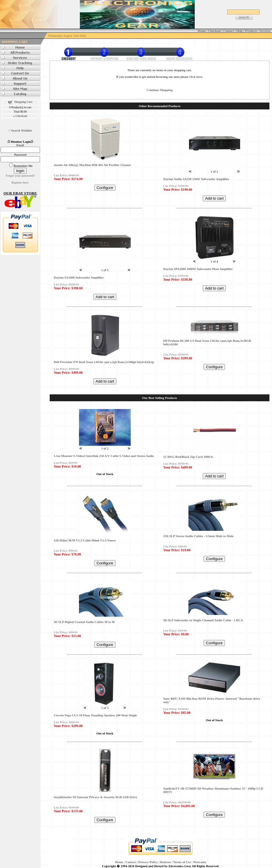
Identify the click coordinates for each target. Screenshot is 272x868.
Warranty (200, 862)
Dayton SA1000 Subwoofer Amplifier (79, 277)
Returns (165, 862)
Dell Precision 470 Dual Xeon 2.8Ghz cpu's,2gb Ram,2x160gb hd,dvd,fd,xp (104, 362)
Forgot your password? (20, 175)
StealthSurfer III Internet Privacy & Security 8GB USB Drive (95, 797)
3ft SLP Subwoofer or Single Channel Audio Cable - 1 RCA (203, 620)
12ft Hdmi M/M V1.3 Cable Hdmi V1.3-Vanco (85, 540)
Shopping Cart (23, 102)
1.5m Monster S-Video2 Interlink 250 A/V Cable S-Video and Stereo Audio (104, 456)
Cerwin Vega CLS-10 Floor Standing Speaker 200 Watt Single (95, 715)
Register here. (20, 182)
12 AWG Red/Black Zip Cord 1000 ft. (188, 457)
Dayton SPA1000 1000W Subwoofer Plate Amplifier (198, 269)
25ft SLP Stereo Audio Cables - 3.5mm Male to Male (198, 536)
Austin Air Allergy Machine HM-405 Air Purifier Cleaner (92, 165)
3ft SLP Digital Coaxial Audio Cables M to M (84, 622)
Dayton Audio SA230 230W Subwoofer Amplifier (196, 179)
